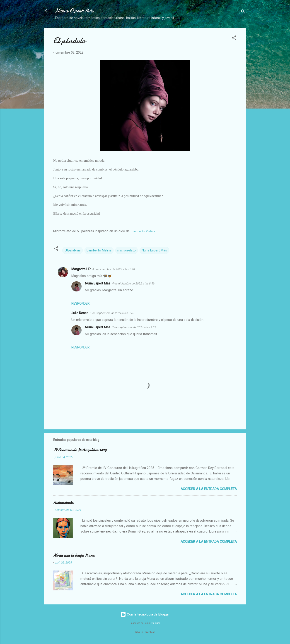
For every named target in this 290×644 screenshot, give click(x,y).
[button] (234, 39)
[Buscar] (243, 12)
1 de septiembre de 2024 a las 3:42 (112, 313)
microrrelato (127, 250)
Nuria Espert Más (74, 11)
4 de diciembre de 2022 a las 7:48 (114, 269)
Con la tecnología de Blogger (145, 614)
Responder (80, 303)
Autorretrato (63, 503)
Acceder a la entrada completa (209, 489)
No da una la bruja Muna (74, 555)
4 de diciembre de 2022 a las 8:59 (133, 283)
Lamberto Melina (143, 231)
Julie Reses (80, 313)
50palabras (72, 250)
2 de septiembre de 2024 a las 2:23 (134, 327)
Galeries (156, 623)
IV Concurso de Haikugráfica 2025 (80, 450)
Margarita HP (81, 269)
